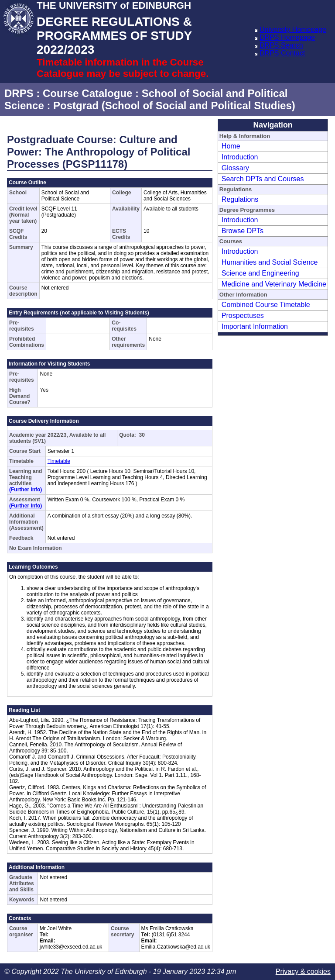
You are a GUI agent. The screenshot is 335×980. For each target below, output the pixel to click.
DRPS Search (281, 45)
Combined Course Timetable (266, 305)
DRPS (19, 93)
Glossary (235, 168)
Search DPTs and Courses (263, 179)
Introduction (240, 157)
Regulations (240, 199)
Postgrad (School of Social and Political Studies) (174, 105)
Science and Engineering (260, 273)
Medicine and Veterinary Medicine (274, 284)
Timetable (59, 461)
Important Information (255, 326)
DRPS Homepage (287, 37)
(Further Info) (26, 490)
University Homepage (293, 29)
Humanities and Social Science (270, 262)
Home (231, 146)
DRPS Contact (282, 53)
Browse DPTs (243, 231)
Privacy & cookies (303, 971)
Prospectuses (243, 316)
